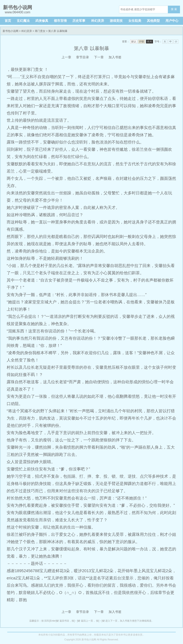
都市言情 (60, 21)
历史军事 (79, 21)
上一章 (66, 57)
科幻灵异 (98, 21)
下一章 (99, 57)
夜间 (150, 42)
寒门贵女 (40, 31)
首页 (8, 21)
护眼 (142, 42)
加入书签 (115, 57)
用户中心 (172, 21)
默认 (134, 42)
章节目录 (83, 57)
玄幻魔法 (23, 21)
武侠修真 (42, 21)
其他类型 (153, 21)
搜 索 (174, 9)
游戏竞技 (116, 21)
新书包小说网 (10, 31)
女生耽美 (135, 21)
